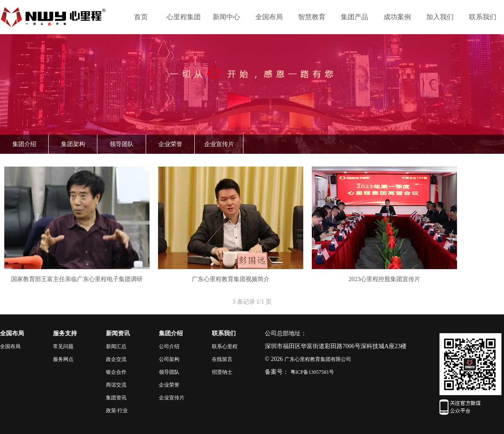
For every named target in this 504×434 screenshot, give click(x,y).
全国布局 (269, 17)
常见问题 (63, 346)
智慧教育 (312, 17)
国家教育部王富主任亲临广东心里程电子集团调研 (77, 279)
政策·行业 (117, 411)
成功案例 (397, 17)
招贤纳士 (222, 372)
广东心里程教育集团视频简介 (231, 279)
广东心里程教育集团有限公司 (318, 359)
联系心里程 (225, 346)
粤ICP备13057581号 (312, 372)
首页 (141, 17)
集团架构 (73, 144)
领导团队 (122, 144)
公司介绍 (169, 346)
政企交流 (116, 359)
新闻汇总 (116, 346)
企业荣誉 (170, 144)
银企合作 (116, 372)
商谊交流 (116, 385)
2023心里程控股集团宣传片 (384, 279)
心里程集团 (184, 17)
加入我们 (440, 17)
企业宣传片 (219, 144)
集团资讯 (116, 398)
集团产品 (355, 17)
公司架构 (169, 359)
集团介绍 (24, 144)
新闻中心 (226, 17)
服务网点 (63, 359)
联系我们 (483, 17)
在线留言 (222, 359)
